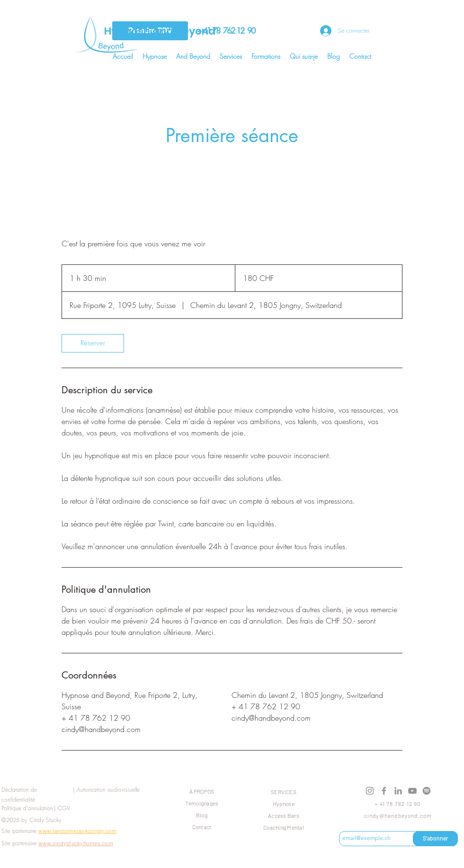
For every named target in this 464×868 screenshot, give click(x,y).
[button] (155, 56)
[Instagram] (370, 791)
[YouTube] (412, 791)
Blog (202, 815)
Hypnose (284, 804)
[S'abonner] (435, 839)
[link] (93, 343)
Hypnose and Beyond (161, 31)
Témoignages (202, 803)
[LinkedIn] (398, 791)
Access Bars (284, 815)
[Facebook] (384, 791)
